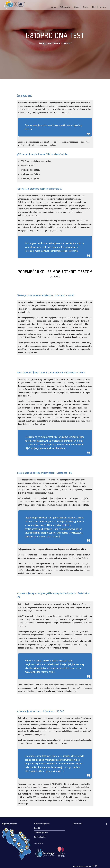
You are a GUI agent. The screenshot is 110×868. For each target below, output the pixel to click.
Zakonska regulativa (41, 833)
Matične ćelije (65, 7)
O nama (85, 7)
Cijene (76, 7)
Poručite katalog (40, 837)
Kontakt (103, 7)
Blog (94, 7)
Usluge (54, 7)
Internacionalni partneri (42, 824)
